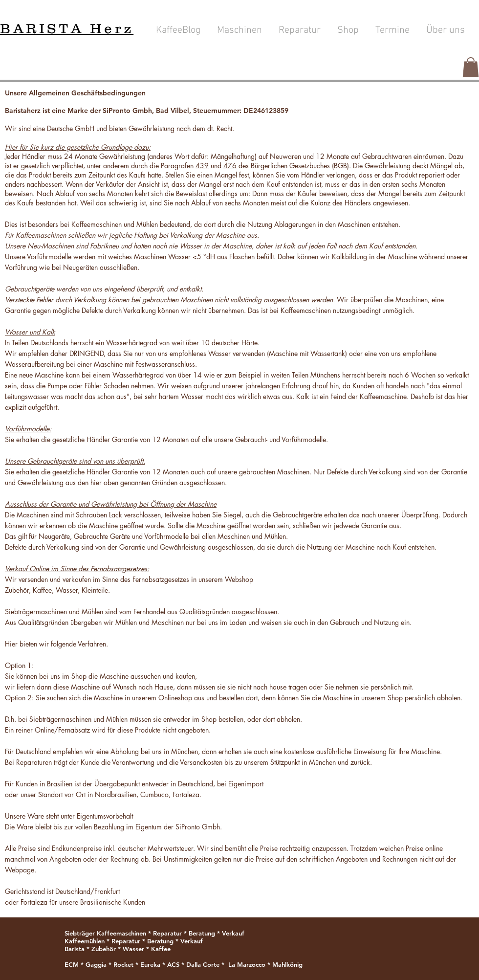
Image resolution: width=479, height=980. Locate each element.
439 (202, 166)
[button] (471, 67)
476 (230, 166)
